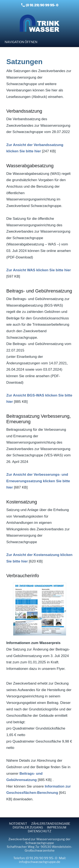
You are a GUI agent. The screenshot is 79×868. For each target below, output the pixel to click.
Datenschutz (39, 831)
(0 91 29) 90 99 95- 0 (40, 5)
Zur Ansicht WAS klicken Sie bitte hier (39, 270)
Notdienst (18, 824)
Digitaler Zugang (28, 827)
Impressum (57, 827)
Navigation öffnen (21, 42)
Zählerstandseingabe (51, 824)
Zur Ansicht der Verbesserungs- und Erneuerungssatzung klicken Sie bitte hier (38, 481)
